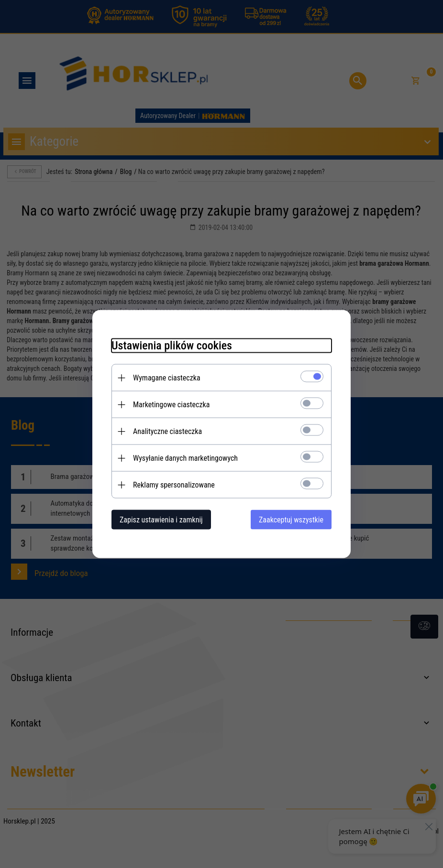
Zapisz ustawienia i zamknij (161, 520)
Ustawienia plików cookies (172, 346)
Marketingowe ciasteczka (171, 405)
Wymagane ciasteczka (167, 378)
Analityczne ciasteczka (167, 431)
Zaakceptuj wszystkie (291, 520)
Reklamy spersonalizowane (174, 485)
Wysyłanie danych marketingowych (185, 458)
